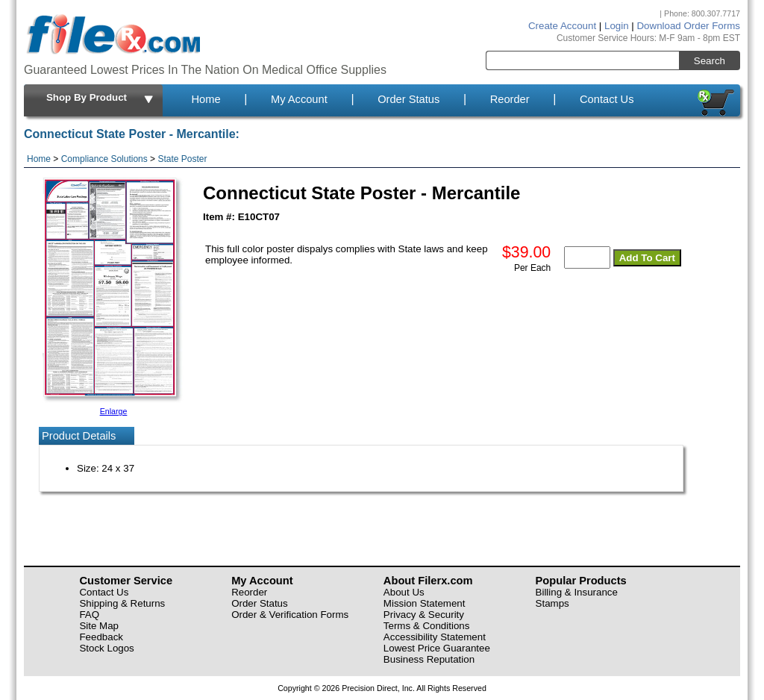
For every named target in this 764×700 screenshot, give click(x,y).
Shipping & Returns (122, 603)
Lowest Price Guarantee (437, 648)
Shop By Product (101, 99)
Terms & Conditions (427, 626)
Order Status (408, 99)
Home (206, 99)
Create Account (562, 26)
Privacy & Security (424, 615)
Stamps (552, 603)
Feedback (101, 637)
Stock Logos (106, 648)
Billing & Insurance (577, 592)
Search (710, 61)
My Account (299, 99)
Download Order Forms (688, 26)
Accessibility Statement (435, 637)
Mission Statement (425, 603)
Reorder (510, 99)
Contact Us (607, 99)
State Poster (182, 159)
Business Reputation (429, 659)
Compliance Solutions (104, 159)
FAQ (89, 615)
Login (617, 26)
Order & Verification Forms (290, 615)
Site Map (99, 626)
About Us (404, 592)
